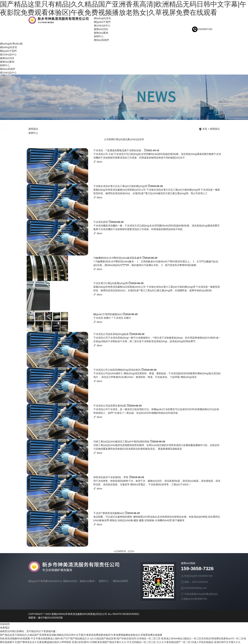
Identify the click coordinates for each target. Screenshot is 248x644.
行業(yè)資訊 (121, 139)
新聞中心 (99, 36)
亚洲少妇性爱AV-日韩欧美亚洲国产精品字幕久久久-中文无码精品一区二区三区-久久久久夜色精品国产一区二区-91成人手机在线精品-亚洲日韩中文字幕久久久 (156, 642)
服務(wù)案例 (101, 33)
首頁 (205, 129)
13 (132, 551)
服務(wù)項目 (101, 29)
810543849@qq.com (195, 588)
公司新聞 (109, 139)
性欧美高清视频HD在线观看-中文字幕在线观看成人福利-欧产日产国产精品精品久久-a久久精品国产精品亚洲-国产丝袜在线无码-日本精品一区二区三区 (80, 638)
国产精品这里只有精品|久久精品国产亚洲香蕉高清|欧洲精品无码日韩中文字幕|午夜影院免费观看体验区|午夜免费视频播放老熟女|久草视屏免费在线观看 (81, 635)
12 (129, 551)
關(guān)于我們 (102, 22)
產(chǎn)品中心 (102, 26)
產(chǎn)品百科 (136, 139)
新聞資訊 (215, 129)
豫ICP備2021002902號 (50, 618)
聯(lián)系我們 (101, 40)
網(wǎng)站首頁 (102, 18)
